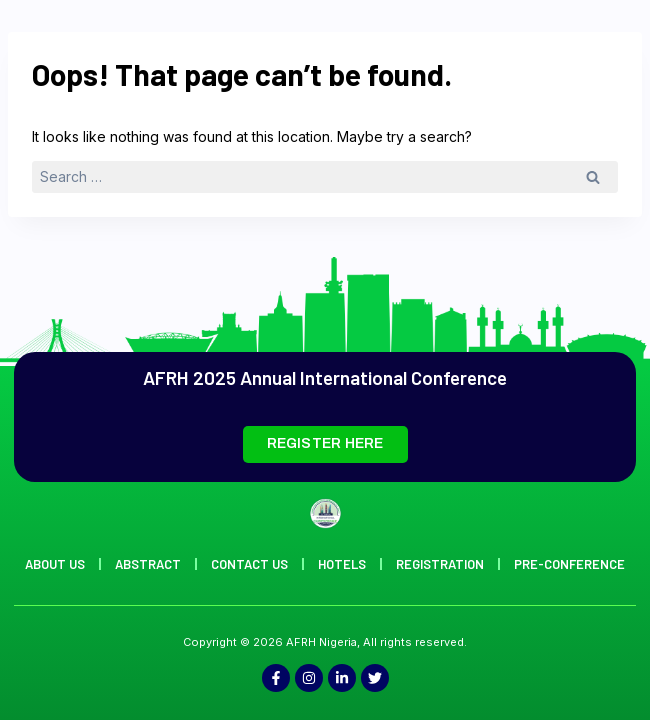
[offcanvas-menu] (608, 71)
